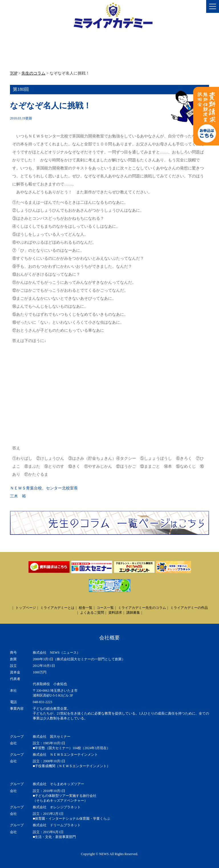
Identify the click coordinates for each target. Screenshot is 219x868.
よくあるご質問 (92, 613)
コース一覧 (105, 608)
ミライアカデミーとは (57, 608)
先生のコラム (33, 73)
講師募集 (133, 613)
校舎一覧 (86, 608)
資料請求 (115, 613)
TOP (14, 73)
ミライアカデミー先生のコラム (142, 608)
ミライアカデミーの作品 (189, 608)
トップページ (26, 608)
